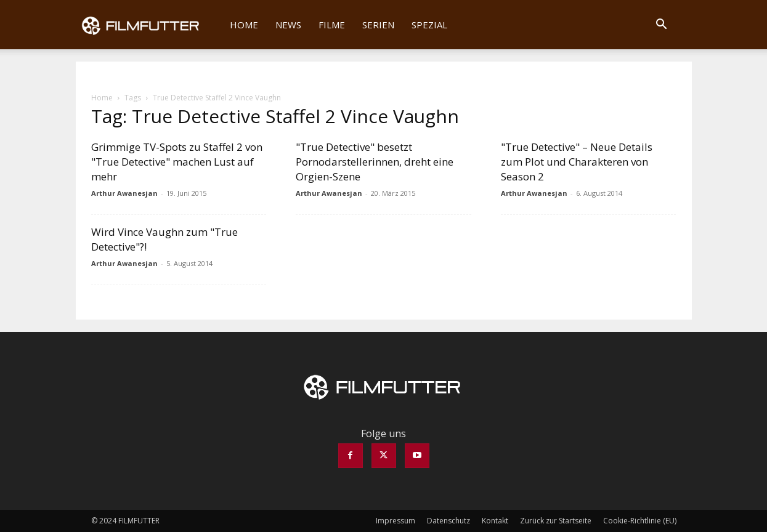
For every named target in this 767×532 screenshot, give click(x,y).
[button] (662, 25)
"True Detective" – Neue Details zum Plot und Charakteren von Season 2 (577, 162)
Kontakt (495, 521)
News (288, 25)
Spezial (429, 25)
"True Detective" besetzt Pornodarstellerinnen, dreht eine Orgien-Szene (375, 162)
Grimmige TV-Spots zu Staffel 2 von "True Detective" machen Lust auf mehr (177, 162)
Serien (378, 25)
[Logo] (149, 25)
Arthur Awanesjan (124, 193)
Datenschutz (448, 521)
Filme (332, 25)
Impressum (396, 521)
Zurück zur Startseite (556, 521)
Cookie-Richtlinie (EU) (640, 521)
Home (244, 25)
